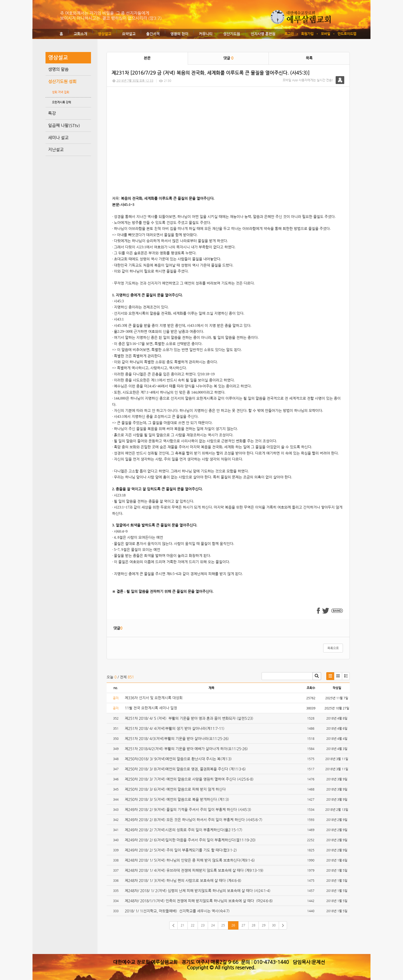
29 (264, 925)
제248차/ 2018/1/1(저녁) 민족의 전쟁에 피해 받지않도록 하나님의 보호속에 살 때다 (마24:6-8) (199, 901)
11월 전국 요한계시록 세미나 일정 (151, 708)
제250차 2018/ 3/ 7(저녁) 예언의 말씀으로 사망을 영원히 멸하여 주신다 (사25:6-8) (189, 779)
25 (223, 925)
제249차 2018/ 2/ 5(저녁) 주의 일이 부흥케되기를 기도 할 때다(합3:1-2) (181, 850)
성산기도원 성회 (62, 81)
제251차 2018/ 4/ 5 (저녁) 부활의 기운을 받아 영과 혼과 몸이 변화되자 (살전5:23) (189, 718)
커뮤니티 (206, 34)
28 (253, 925)
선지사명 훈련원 (263, 34)
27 (243, 925)
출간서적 (153, 34)
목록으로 (333, 648)
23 (203, 925)
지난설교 (56, 150)
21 (183, 925)
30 (274, 925)
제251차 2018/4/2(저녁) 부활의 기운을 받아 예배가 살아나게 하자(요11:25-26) (186, 749)
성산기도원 (232, 34)
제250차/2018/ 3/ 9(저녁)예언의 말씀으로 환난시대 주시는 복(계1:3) (179, 759)
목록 (309, 58)
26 (233, 925)
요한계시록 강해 (61, 102)
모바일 (326, 34)
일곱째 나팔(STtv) (64, 125)
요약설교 (129, 34)
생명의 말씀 (58, 69)
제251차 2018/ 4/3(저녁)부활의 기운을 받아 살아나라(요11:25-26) (177, 739)
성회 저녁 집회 (61, 92)
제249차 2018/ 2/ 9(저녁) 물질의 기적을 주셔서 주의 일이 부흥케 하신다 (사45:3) (188, 809)
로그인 (289, 34)
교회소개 (80, 34)
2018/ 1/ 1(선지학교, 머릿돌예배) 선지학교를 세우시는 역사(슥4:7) (177, 911)
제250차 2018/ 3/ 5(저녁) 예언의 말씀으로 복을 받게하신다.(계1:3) (177, 799)
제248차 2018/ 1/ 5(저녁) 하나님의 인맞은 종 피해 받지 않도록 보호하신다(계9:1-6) (190, 860)
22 (193, 925)
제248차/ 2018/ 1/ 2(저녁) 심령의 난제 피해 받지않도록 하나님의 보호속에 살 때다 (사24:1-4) (198, 891)
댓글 (228, 58)
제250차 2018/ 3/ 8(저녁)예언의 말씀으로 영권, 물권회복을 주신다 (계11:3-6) (185, 769)
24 (213, 925)
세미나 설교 (58, 138)
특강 (52, 113)
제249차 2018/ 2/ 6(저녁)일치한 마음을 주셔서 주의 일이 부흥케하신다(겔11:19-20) (190, 840)
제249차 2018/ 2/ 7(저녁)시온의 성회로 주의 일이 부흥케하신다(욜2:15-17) (184, 830)
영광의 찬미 (179, 34)
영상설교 (105, 34)
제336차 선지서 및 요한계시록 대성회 (154, 698)
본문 (147, 58)
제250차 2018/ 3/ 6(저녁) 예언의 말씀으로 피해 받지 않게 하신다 (175, 789)
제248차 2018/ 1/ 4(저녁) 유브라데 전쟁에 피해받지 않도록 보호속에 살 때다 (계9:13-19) (194, 870)
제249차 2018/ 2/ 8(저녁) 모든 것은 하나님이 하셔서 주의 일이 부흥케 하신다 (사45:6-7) (194, 820)
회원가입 (307, 34)
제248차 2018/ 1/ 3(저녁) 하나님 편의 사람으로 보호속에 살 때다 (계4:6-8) (183, 880)
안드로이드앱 (347, 34)
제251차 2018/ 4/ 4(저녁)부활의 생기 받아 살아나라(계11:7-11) (175, 728)
